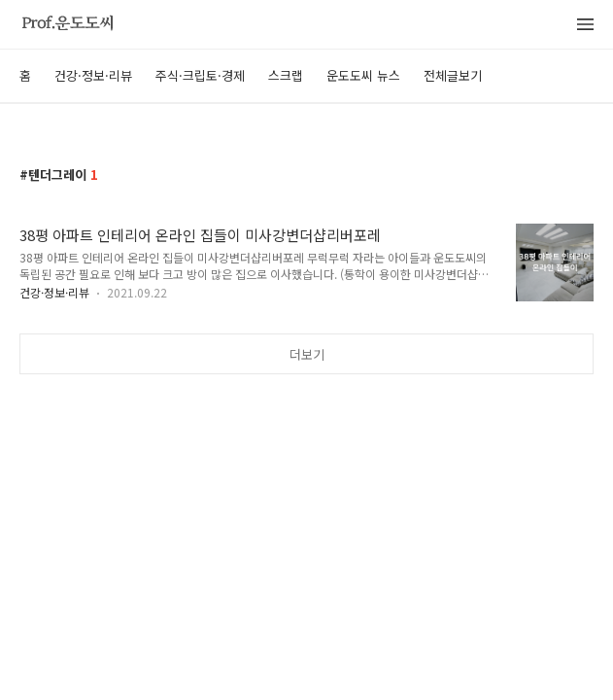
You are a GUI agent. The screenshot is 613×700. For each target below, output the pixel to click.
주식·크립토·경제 (200, 75)
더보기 (307, 354)
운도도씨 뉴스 (363, 75)
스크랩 (286, 75)
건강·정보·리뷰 (93, 75)
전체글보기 (453, 75)
